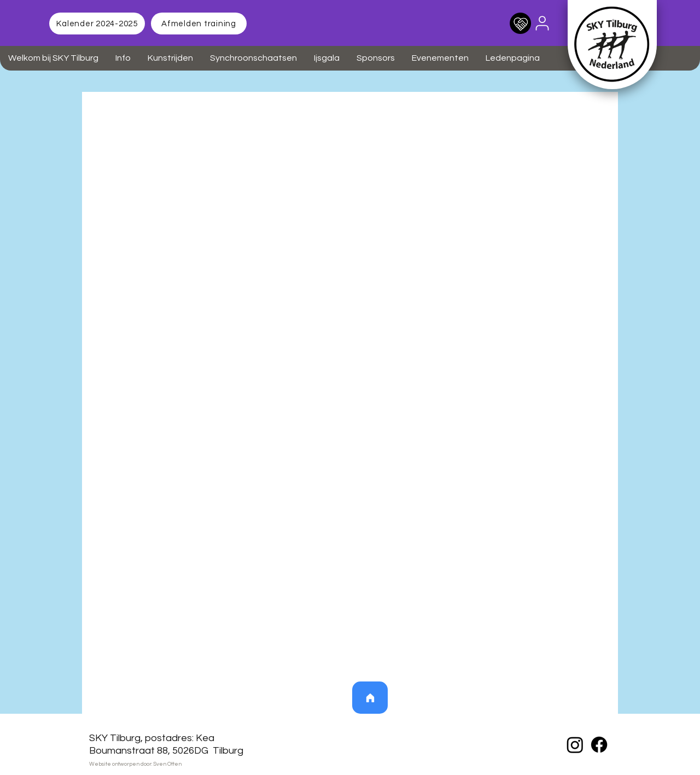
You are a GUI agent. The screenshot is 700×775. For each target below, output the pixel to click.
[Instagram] (575, 745)
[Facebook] (599, 745)
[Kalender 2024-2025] (97, 24)
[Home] (370, 698)
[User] (542, 23)
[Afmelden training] (199, 24)
